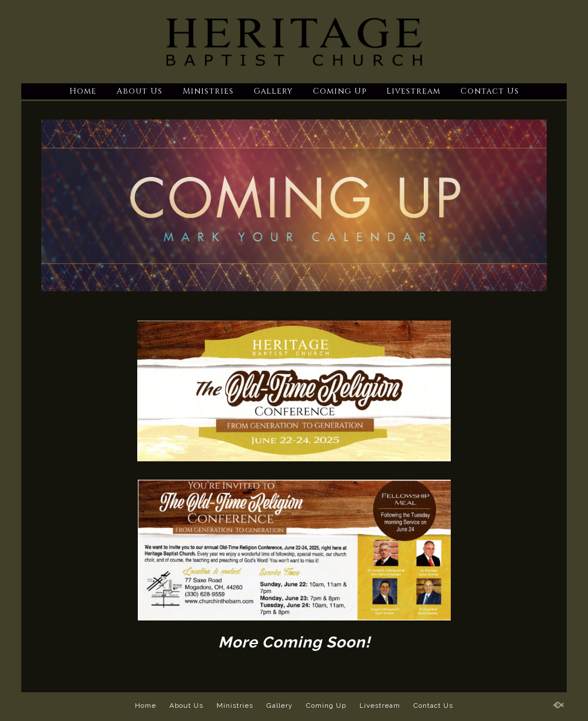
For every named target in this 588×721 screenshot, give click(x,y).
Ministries (208, 91)
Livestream (413, 91)
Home (83, 91)
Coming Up (340, 91)
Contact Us (490, 91)
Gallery (273, 91)
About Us (140, 91)
